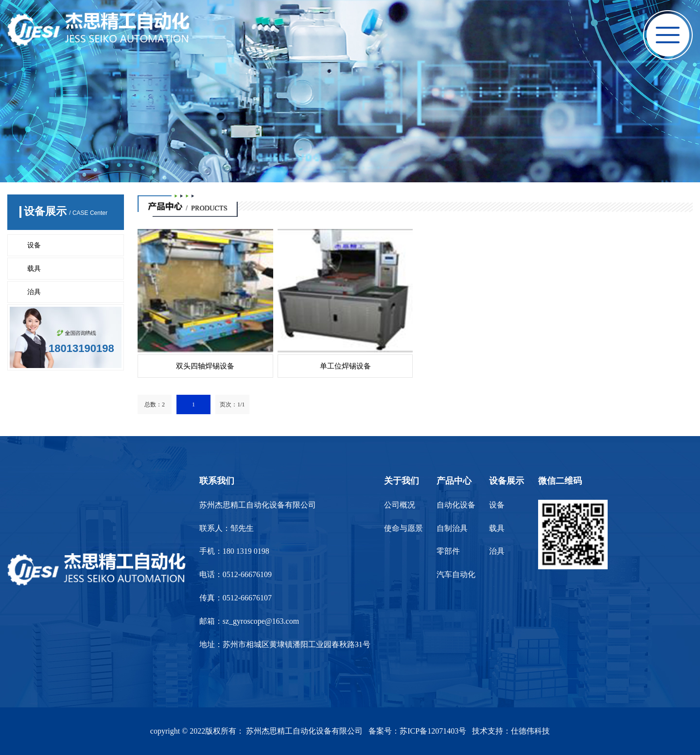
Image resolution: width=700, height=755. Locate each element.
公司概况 (400, 505)
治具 (34, 292)
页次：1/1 (232, 404)
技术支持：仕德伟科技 (511, 731)
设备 (34, 245)
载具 (34, 269)
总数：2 (155, 404)
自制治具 (452, 528)
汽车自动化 (456, 574)
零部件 (448, 551)
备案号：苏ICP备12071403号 (417, 731)
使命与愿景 (403, 528)
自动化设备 (456, 505)
